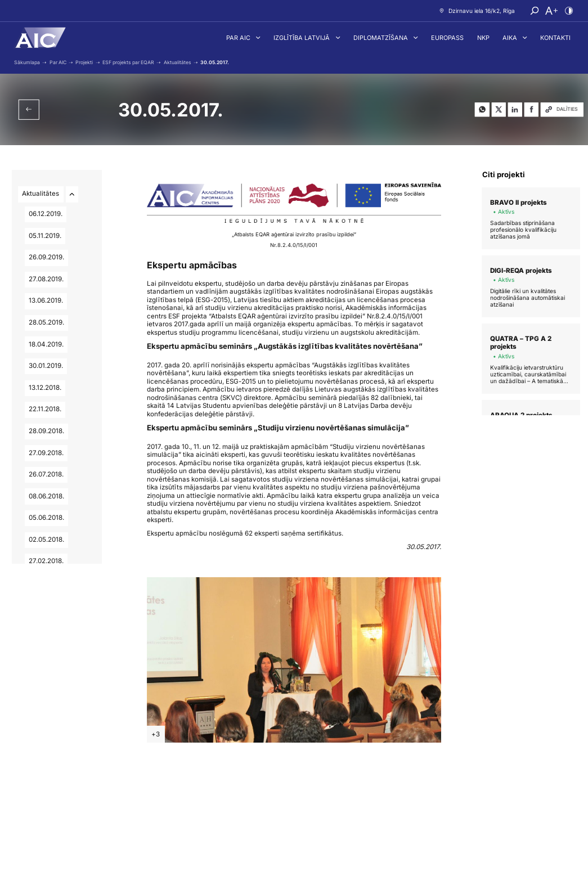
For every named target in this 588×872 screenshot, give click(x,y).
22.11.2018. (45, 409)
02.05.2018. (46, 540)
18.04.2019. (46, 344)
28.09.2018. (46, 431)
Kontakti (555, 38)
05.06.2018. (46, 518)
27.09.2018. (46, 453)
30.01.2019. (46, 366)
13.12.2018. (45, 388)
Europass (447, 38)
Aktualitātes (41, 194)
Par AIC (239, 38)
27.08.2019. (46, 279)
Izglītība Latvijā (302, 38)
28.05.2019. (46, 322)
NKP (483, 38)
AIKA (511, 38)
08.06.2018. (46, 496)
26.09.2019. (46, 257)
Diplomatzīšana (381, 38)
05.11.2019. (45, 236)
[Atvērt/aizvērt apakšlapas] (72, 194)
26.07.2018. (46, 474)
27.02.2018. (46, 561)
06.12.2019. (46, 214)
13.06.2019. (46, 300)
